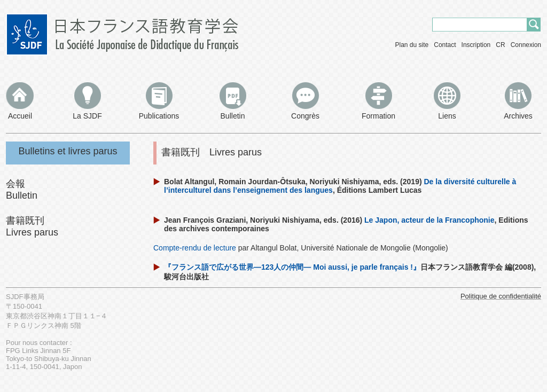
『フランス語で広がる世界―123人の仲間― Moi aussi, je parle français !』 (292, 267)
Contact (445, 45)
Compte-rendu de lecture (195, 248)
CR (500, 45)
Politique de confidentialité (501, 296)
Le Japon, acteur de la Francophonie (429, 220)
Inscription (476, 45)
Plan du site (412, 45)
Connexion (526, 45)
